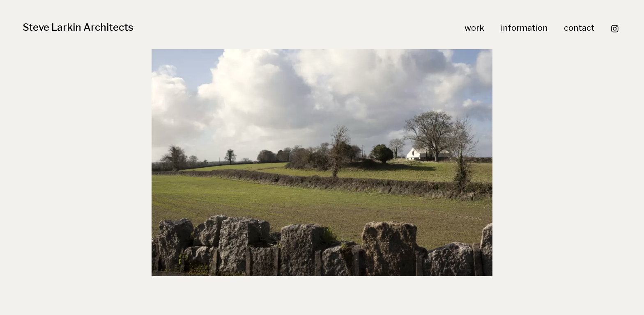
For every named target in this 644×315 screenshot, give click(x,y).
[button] (322, 163)
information (524, 28)
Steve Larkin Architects (78, 27)
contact (579, 28)
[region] (322, 163)
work (474, 28)
